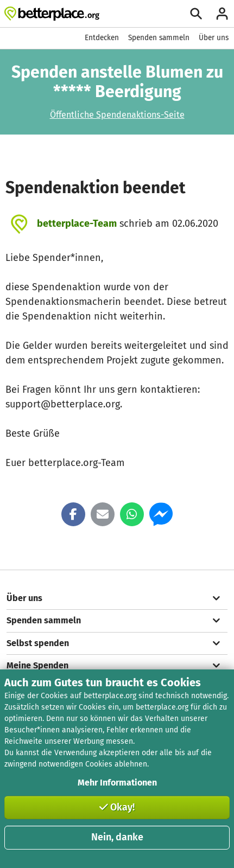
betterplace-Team (77, 224)
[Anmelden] (222, 14)
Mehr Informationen (117, 783)
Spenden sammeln (159, 38)
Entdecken (102, 38)
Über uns (214, 38)
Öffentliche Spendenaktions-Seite (117, 115)
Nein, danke (117, 837)
